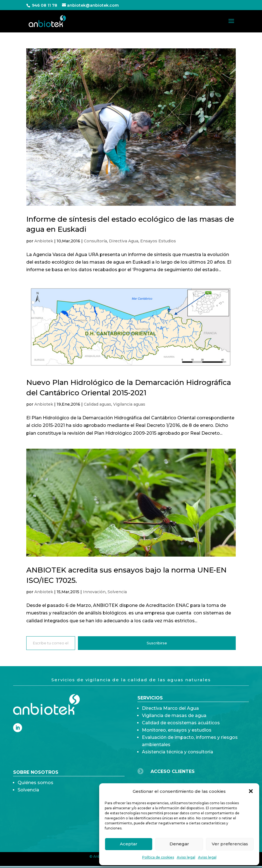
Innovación (94, 592)
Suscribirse (157, 643)
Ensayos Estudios (158, 241)
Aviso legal (186, 857)
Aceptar (129, 844)
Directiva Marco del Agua (170, 756)
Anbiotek (44, 241)
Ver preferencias (230, 844)
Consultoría (95, 241)
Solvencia (117, 592)
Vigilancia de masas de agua (174, 764)
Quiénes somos (35, 799)
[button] (251, 791)
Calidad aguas (97, 404)
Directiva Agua (124, 241)
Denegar (179, 844)
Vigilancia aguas (129, 404)
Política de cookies (158, 857)
